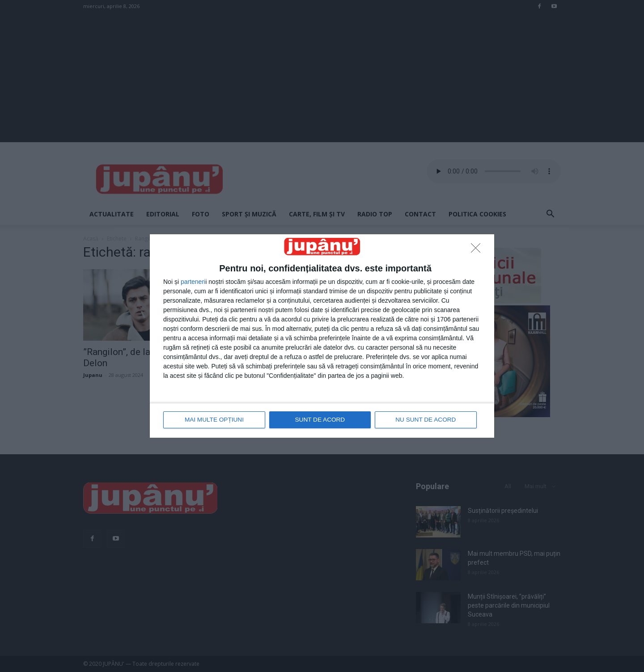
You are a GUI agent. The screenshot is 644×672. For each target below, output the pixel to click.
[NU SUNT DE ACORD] (478, 250)
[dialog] (322, 336)
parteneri (193, 282)
